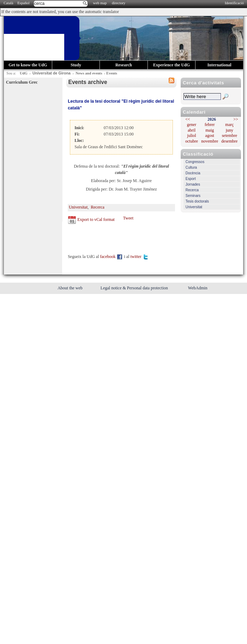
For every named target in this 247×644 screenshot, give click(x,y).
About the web (71, 288)
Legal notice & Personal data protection (135, 288)
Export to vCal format (96, 219)
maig (210, 130)
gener (192, 125)
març (229, 125)
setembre (230, 136)
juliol (191, 136)
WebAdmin (198, 288)
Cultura (191, 167)
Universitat (194, 207)
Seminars (193, 196)
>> (236, 119)
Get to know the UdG (28, 65)
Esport (191, 179)
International (219, 65)
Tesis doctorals (197, 201)
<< (188, 119)
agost (210, 136)
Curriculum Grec (22, 82)
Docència (193, 173)
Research (124, 65)
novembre (210, 141)
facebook (112, 257)
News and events (89, 73)
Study (76, 65)
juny (230, 130)
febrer (210, 125)
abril (192, 130)
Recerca (192, 190)
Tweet (128, 218)
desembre (229, 141)
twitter (139, 257)
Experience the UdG (171, 65)
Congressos (195, 162)
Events (112, 73)
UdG (24, 73)
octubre (192, 141)
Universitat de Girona (52, 73)
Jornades (193, 184)
